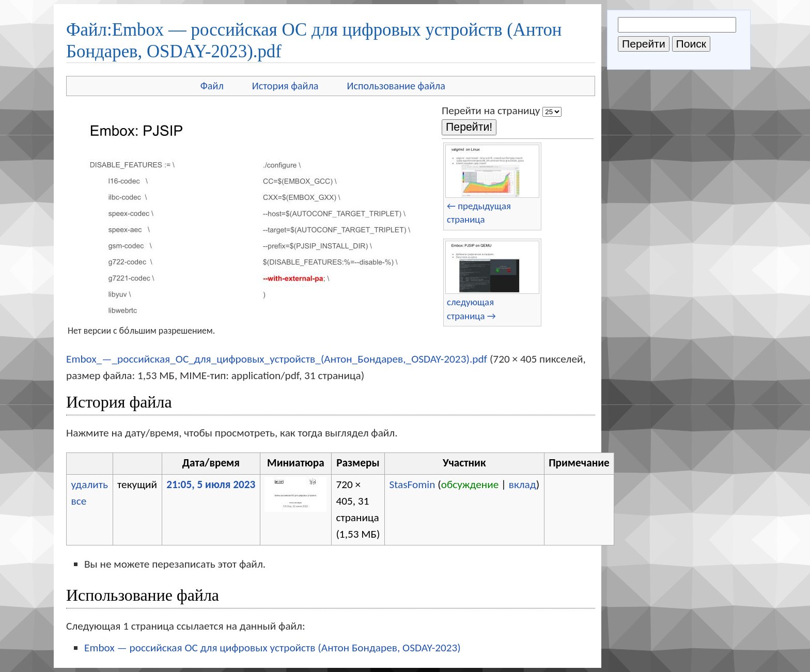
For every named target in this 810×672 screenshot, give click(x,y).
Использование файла (396, 86)
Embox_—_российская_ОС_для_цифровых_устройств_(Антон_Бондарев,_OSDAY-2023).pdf (277, 359)
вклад (523, 485)
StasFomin (412, 485)
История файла (285, 86)
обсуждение (470, 485)
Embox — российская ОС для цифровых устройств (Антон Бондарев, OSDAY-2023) (272, 648)
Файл (212, 86)
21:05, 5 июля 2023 (211, 485)
